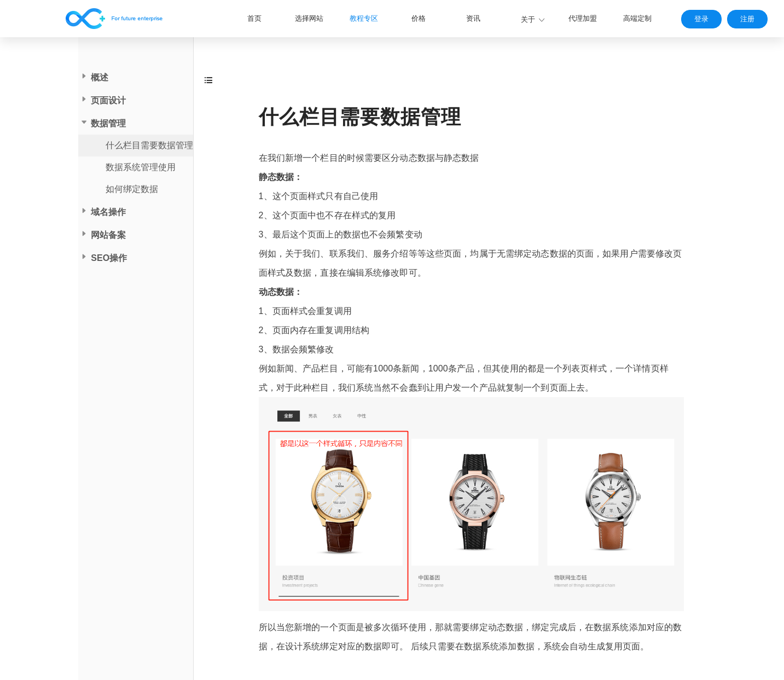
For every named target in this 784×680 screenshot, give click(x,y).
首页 (254, 18)
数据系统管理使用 (141, 167)
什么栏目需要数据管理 (149, 145)
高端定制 (637, 18)
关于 (528, 19)
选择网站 (309, 18)
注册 (747, 19)
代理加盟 (583, 18)
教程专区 (364, 18)
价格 (419, 18)
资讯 (473, 18)
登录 (701, 19)
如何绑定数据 (132, 189)
